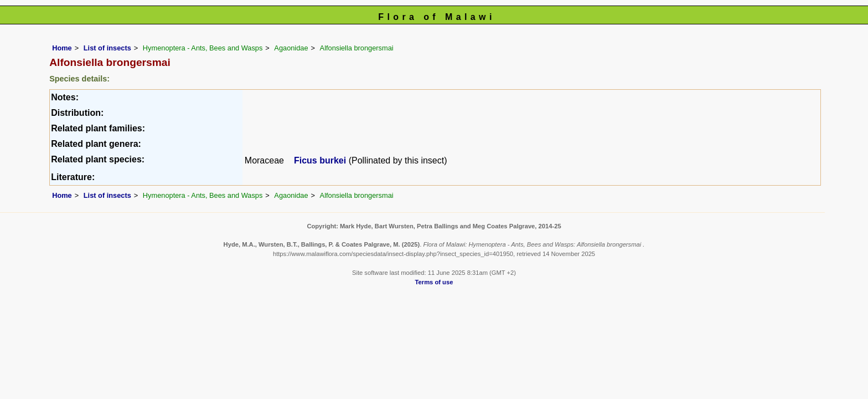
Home (62, 48)
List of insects (107, 48)
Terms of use (434, 282)
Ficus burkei (320, 160)
